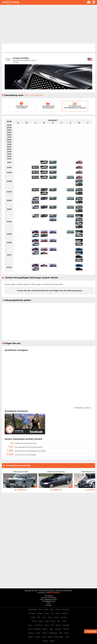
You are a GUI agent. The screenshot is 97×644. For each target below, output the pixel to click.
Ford (44, 617)
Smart (66, 633)
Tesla (44, 637)
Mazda (58, 625)
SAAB (45, 633)
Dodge (33, 617)
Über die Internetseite (49, 598)
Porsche (66, 629)
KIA (59, 621)
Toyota (50, 637)
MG (52, 625)
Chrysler (32, 613)
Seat (61, 633)
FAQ (49, 603)
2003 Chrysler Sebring (56, 472)
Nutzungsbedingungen (48, 599)
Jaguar (41, 621)
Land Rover (39, 625)
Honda (56, 617)
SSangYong (53, 633)
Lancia (30, 625)
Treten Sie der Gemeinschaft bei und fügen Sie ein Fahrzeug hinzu (49, 291)
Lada (64, 621)
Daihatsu (65, 613)
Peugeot (58, 629)
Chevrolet (65, 609)
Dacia (57, 613)
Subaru (31, 637)
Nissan (45, 629)
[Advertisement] (48, 24)
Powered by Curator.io (83, 407)
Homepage (48, 596)
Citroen (40, 613)
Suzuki (38, 637)
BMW (46, 609)
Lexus (47, 625)
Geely (50, 617)
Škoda (52, 641)
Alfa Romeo (32, 609)
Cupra (47, 613)
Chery (58, 609)
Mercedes (66, 625)
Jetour (53, 621)
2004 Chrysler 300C (21, 472)
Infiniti (34, 621)
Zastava (45, 641)
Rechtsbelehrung (49, 601)
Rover (38, 633)
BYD (52, 609)
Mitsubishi (37, 629)
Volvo (67, 637)
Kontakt (49, 605)
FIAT (39, 617)
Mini (30, 629)
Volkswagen (59, 637)
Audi (40, 609)
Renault (31, 633)
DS (52, 613)
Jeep (47, 621)
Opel (51, 629)
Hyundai (64, 617)
